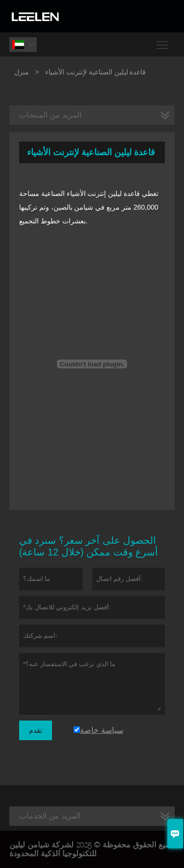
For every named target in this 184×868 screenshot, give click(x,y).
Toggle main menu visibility (163, 41)
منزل (22, 72)
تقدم (36, 730)
